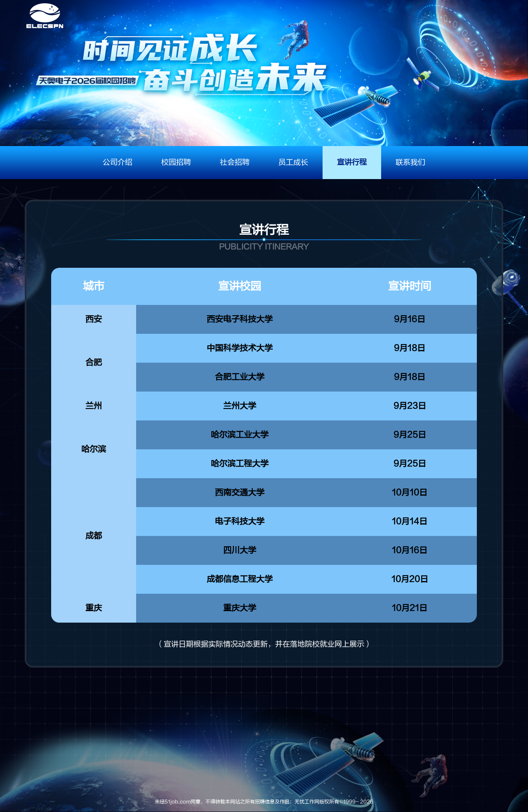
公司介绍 (118, 162)
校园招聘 (176, 162)
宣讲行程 (352, 162)
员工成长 (293, 162)
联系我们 (410, 162)
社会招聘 (235, 162)
